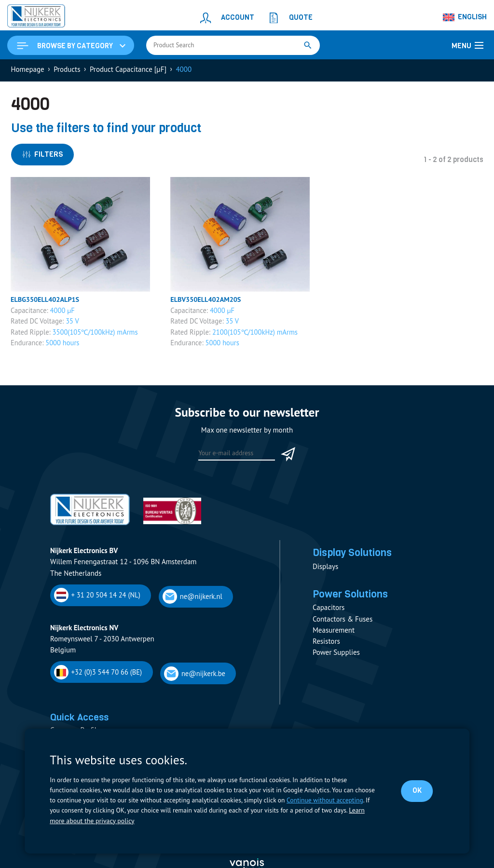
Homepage (28, 71)
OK (417, 791)
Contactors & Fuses (343, 623)
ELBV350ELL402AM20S (207, 302)
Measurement (334, 634)
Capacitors (329, 612)
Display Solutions (355, 556)
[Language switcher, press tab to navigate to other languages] (465, 17)
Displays (325, 570)
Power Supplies (336, 657)
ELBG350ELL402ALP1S (47, 302)
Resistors (326, 645)
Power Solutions (353, 598)
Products (67, 71)
